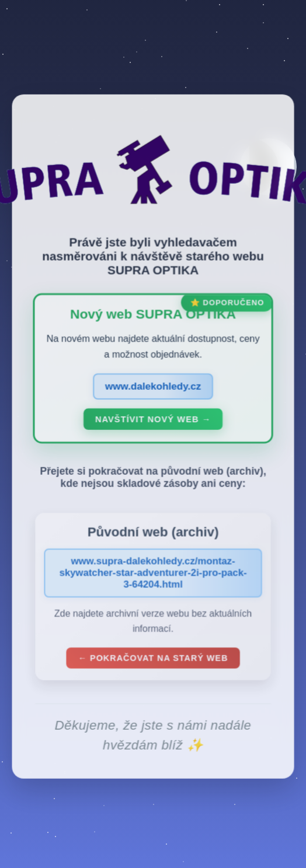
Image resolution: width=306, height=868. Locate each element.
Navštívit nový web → (153, 422)
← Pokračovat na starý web (153, 660)
